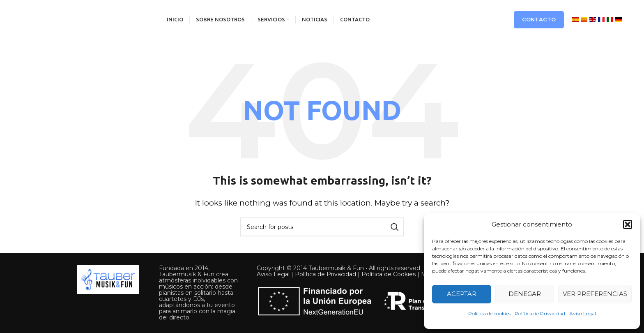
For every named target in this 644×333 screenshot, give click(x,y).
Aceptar (462, 294)
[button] (628, 224)
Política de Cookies (389, 274)
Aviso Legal (583, 313)
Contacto (539, 19)
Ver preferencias (595, 294)
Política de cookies (489, 313)
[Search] (322, 227)
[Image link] (108, 279)
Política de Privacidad (540, 313)
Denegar (525, 294)
